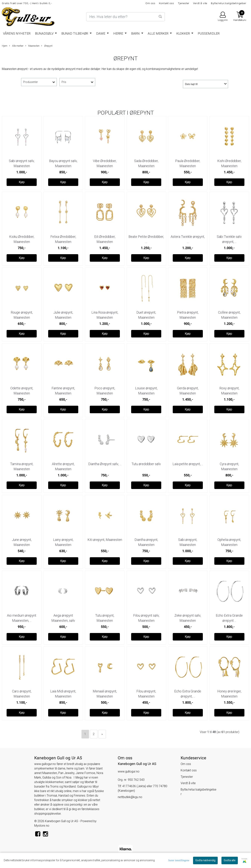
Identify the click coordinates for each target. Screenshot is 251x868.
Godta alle (230, 860)
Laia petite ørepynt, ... (188, 464)
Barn (136, 33)
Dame (101, 33)
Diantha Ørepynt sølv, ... (105, 464)
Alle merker (158, 33)
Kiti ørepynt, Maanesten (105, 540)
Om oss (150, 3)
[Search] (125, 17)
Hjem (5, 46)
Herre (119, 33)
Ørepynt (47, 46)
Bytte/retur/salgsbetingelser (229, 3)
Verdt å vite (200, 3)
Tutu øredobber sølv (146, 464)
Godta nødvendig (205, 860)
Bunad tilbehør (75, 33)
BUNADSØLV (45, 33)
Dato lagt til (191, 84)
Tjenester (184, 3)
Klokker (183, 33)
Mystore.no (42, 826)
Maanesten (32, 46)
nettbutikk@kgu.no (130, 797)
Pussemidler (209, 33)
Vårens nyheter (17, 33)
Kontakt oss (166, 3)
